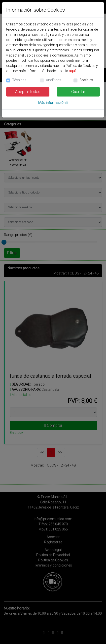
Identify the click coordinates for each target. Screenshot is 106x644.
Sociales (86, 80)
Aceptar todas (28, 92)
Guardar (78, 92)
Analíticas (54, 80)
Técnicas (19, 80)
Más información (53, 103)
